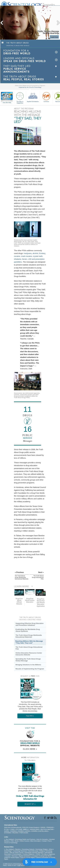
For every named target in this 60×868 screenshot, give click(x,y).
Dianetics (18, 849)
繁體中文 (26, 829)
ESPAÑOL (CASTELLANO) (40, 831)
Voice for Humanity (42, 839)
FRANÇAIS (50, 827)
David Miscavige (33, 851)
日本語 (12, 829)
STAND (38, 854)
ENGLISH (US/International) (13, 827)
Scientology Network (28, 849)
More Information (36, 841)
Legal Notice (21, 865)
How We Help (7, 103)
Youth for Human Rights (28, 857)
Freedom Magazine (29, 854)
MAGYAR (50, 829)
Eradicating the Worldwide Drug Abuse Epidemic (28, 630)
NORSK (7, 831)
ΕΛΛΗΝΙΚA (8, 833)
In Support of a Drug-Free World (42, 856)
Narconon (15, 856)
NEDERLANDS (35, 829)
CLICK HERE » (30, 749)
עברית (6, 829)
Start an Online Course (16, 852)
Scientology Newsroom (20, 851)
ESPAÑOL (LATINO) (24, 831)
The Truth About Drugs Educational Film (29, 648)
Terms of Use (12, 865)
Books (17, 841)
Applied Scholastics (33, 97)
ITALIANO (15, 833)
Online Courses (25, 841)
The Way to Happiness (20, 97)
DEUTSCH (44, 829)
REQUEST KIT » (30, 804)
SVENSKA (13, 831)
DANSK (43, 827)
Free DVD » (30, 716)
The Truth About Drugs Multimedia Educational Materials (29, 636)
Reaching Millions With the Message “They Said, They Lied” (29, 642)
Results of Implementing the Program (30, 669)
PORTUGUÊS (24, 833)
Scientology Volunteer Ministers (34, 852)
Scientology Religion (42, 849)
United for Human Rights (12, 857)
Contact (44, 841)
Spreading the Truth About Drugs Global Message (28, 660)
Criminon (46, 97)
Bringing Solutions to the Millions (28, 665)
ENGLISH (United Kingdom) (31, 827)
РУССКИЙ (19, 829)
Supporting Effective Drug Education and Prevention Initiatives (30, 624)
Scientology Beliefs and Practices (25, 839)
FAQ (12, 841)
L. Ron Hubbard (9, 839)
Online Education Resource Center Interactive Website (29, 654)
